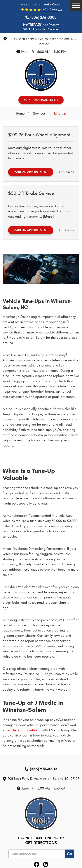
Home (20, 113)
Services (39, 113)
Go (69, 854)
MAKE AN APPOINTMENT (41, 100)
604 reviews (52, 10)
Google (46, 865)
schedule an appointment (22, 730)
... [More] (46, 216)
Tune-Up (60, 113)
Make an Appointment (31, 172)
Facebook (37, 865)
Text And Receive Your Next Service (41, 27)
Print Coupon (65, 172)
